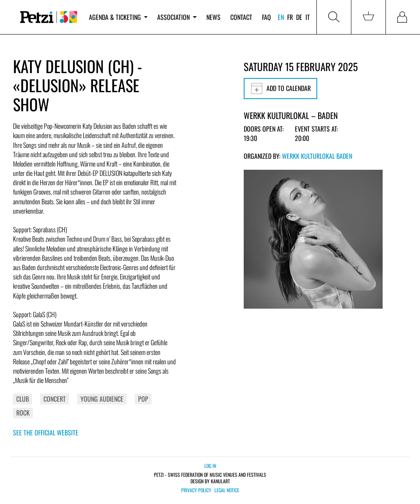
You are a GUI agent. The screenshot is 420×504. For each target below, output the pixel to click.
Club (23, 399)
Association (177, 17)
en (281, 17)
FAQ (266, 17)
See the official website (46, 433)
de (299, 17)
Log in (210, 466)
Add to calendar (280, 89)
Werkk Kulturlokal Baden (317, 156)
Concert (55, 399)
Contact (241, 17)
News (213, 17)
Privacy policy (196, 490)
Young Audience (102, 399)
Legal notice (227, 490)
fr (290, 17)
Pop (143, 399)
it (308, 17)
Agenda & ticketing (118, 17)
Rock (23, 413)
